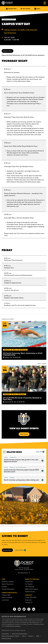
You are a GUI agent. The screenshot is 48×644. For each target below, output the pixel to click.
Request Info (11, 9)
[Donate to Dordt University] (7, 550)
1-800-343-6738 (31, 597)
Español (4, 587)
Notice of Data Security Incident (10, 636)
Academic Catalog (8, 582)
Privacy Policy (5, 634)
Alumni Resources (8, 584)
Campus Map (6, 595)
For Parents (29, 584)
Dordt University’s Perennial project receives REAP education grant (24, 471)
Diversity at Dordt (6, 638)
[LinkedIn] (34, 609)
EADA (38, 636)
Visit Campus (26, 9)
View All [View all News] (40, 452)
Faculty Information (8, 589)
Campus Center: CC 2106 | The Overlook (21, 30)
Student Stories (30, 592)
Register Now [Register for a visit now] (7, 51)
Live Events (5, 600)
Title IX (24, 636)
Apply (37, 9)
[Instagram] (29, 609)
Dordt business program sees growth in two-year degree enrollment (24, 461)
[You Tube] (19, 609)
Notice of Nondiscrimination (20, 634)
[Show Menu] (45, 3)
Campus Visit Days (9, 19)
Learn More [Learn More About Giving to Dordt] (20, 550)
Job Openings (30, 587)
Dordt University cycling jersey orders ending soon (24, 480)
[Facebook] (14, 609)
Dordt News (29, 582)
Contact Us (29, 602)
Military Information (31, 589)
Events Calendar (7, 597)
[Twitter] (24, 609)
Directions (28, 600)
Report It (31, 636)
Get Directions (10, 33)
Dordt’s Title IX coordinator (13, 626)
